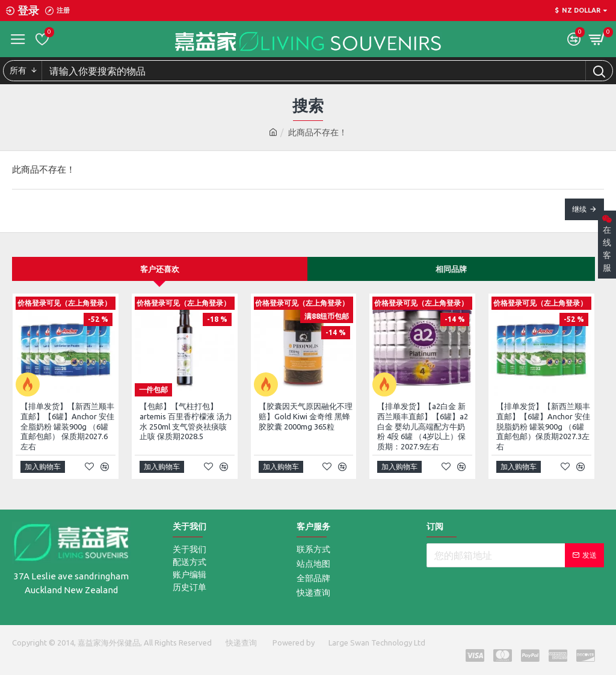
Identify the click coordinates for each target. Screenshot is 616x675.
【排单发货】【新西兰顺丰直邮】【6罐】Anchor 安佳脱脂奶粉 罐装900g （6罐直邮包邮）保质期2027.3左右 (543, 427)
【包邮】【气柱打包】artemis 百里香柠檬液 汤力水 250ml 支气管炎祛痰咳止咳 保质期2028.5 (186, 421)
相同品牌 (451, 269)
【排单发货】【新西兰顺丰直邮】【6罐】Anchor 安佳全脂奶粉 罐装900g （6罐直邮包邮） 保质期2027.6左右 (67, 427)
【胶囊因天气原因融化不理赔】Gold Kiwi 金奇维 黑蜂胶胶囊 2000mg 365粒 (306, 416)
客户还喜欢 (160, 269)
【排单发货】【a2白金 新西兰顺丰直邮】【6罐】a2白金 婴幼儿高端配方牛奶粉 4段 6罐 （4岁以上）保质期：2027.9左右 (423, 427)
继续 (579, 209)
